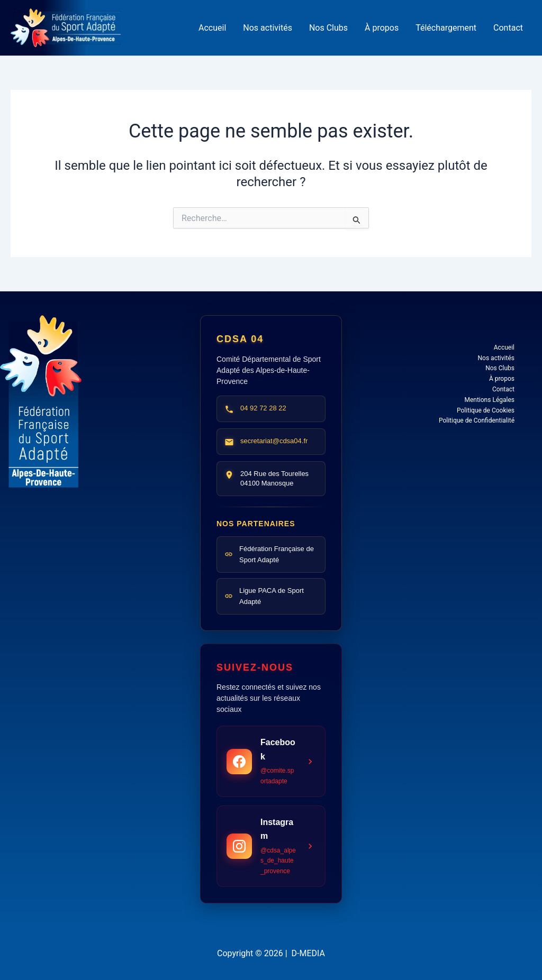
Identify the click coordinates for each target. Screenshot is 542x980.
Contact (508, 28)
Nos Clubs (328, 28)
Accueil (212, 28)
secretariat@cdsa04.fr (274, 441)
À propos (382, 28)
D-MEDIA (308, 953)
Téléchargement (446, 28)
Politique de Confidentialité (477, 420)
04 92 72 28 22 (263, 408)
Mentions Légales (489, 400)
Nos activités (268, 28)
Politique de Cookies (486, 410)
